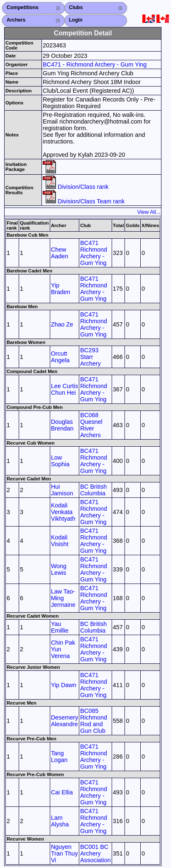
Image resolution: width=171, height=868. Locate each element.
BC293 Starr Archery (90, 357)
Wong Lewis (59, 569)
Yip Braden (61, 289)
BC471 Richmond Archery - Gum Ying (94, 253)
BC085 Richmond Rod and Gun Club (94, 721)
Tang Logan (59, 757)
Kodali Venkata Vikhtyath (63, 512)
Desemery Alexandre (65, 721)
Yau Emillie (60, 627)
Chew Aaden (60, 253)
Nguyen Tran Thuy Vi (65, 853)
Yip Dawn (64, 685)
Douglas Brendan (62, 425)
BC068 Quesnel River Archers (91, 425)
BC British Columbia (93, 490)
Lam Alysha (60, 821)
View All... (149, 212)
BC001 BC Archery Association (95, 853)
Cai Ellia (62, 792)
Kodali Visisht (60, 541)
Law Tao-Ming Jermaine (63, 598)
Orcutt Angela (60, 357)
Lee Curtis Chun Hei (65, 389)
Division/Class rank (76, 187)
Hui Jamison (62, 490)
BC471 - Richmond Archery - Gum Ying (95, 64)
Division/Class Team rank (84, 201)
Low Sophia (60, 461)
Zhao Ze (62, 324)
